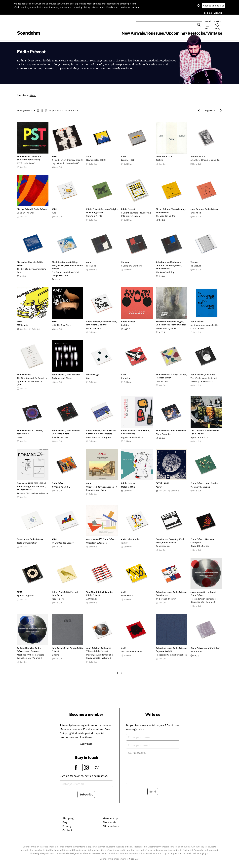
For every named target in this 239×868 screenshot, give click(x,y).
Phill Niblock (40, 483)
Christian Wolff (38, 487)
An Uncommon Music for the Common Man (205, 327)
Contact (67, 830)
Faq (65, 822)
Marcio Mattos (105, 434)
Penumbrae (196, 651)
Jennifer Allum (213, 648)
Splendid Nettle (94, 216)
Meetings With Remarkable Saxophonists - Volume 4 (30, 656)
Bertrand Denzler (25, 648)
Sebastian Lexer (164, 592)
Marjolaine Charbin (26, 262)
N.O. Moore (71, 265)
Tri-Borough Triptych (166, 599)
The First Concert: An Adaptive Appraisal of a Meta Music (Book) (32, 381)
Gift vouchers (111, 826)
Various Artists (198, 156)
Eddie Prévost (24, 156)
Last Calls (91, 266)
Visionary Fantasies (200, 487)
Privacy (67, 826)
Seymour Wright (109, 209)
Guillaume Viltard (60, 434)
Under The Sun (94, 328)
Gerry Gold (92, 434)
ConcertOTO (162, 381)
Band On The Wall (26, 213)
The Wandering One (166, 216)
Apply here (86, 744)
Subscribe (86, 794)
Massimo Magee (175, 322)
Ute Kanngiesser (95, 212)
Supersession (163, 546)
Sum (89, 378)
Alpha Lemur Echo (199, 437)
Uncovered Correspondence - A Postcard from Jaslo (102, 488)
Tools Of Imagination (27, 543)
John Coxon (57, 595)
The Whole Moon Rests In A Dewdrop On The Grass (204, 380)
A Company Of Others (131, 266)
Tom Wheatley (178, 209)
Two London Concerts (132, 651)
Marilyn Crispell (25, 209)
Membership (110, 818)
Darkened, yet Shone (62, 378)
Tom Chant (92, 592)
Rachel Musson (109, 322)
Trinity (124, 543)
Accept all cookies (214, 6)
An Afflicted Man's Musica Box (205, 160)
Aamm (159, 487)
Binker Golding (70, 262)
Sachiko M (167, 156)
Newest (26, 110)
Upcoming (176, 33)
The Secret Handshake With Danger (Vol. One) (65, 274)
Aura (54, 213)
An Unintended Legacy (63, 543)
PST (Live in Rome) (26, 163)
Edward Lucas (128, 434)
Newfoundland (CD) (96, 160)
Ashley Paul (57, 592)
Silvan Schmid (163, 209)
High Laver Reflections (132, 437)
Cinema (55, 655)
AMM (33, 95)
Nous (20, 437)
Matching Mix (128, 487)
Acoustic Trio (58, 599)
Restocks (196, 33)
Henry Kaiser (58, 265)
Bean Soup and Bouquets (99, 437)
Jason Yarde (23, 434)
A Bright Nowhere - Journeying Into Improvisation (136, 214)
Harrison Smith (163, 378)
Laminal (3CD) (128, 160)
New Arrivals (133, 33)
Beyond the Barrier (200, 546)
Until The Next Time (61, 325)
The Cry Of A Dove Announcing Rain (32, 271)
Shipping (68, 818)
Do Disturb (196, 266)
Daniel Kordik (143, 431)
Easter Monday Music (166, 328)
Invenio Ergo (93, 375)
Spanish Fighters (25, 595)
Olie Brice (56, 262)
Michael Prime (212, 431)
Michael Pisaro (24, 490)
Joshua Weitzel (178, 325)
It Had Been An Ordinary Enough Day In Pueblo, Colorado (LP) (67, 162)
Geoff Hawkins (108, 431)
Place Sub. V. (127, 595)
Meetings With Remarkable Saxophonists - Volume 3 (204, 600)
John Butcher (197, 209)
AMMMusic (22, 325)
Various (125, 262)
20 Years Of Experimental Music (33, 493)
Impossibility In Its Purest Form (172, 655)
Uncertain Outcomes (97, 543)
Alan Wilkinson (178, 431)
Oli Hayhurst (210, 592)
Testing (159, 160)
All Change (92, 599)
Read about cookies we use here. (123, 7)
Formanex (22, 483)
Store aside (109, 822)
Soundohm (28, 33)
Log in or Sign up (213, 13)
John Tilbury (34, 160)
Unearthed (196, 213)
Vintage (215, 33)
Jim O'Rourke (197, 431)
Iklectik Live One (60, 437)
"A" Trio (159, 483)
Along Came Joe (163, 434)
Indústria (126, 378)
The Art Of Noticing (165, 272)
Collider (125, 325)
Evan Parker (23, 539)
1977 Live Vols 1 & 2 (61, 487)
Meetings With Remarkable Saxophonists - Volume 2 (100, 656)
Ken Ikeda (161, 322)
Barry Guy (174, 539)
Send (153, 791)
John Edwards (73, 375)
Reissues (156, 33)
